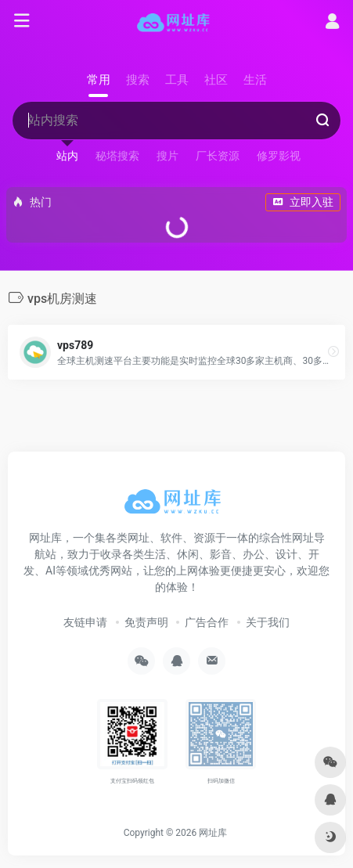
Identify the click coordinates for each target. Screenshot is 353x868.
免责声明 (146, 622)
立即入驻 (303, 202)
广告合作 (207, 622)
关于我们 (268, 622)
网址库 (213, 833)
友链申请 (85, 622)
